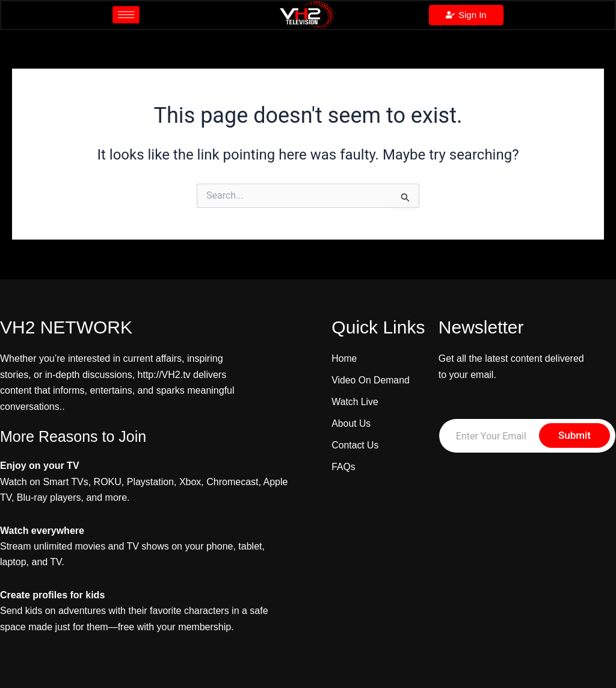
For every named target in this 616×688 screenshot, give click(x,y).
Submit (574, 435)
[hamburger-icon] (126, 15)
